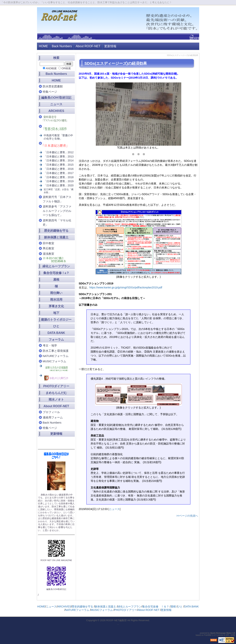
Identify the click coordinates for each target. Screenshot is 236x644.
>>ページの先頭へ (187, 516)
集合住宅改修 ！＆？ (156, 606)
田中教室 (48, 243)
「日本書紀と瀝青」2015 (59, 165)
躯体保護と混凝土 (56, 237)
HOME (43, 46)
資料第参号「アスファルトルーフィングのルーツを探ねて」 (57, 211)
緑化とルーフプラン (56, 266)
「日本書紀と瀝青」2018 (59, 177)
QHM (233, 635)
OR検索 (66, 68)
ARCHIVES (56, 111)
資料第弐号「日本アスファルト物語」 (57, 199)
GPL (228, 635)
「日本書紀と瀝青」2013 (59, 156)
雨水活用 (56, 300)
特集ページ (50, 92)
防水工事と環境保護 (56, 351)
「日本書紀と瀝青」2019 (59, 181)
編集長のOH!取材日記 (56, 98)
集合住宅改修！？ (56, 273)
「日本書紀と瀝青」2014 (59, 160)
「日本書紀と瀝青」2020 (59, 185)
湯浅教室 (48, 254)
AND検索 (51, 68)
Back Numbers (62, 46)
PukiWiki (208, 635)
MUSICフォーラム (54, 361)
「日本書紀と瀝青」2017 (59, 173)
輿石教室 (48, 248)
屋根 (56, 280)
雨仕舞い (56, 293)
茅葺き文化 (56, 306)
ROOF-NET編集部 (116, 620)
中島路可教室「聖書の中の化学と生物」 (58, 137)
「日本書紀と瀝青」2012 (59, 152)
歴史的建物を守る (56, 231)
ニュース (114, 509)
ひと (56, 326)
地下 (56, 313)
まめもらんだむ (56, 393)
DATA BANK (56, 333)
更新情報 (110, 46)
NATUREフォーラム (56, 356)
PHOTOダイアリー (56, 386)
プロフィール (51, 412)
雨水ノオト (56, 399)
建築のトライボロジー (56, 320)
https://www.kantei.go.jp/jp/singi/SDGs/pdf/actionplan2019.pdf (126, 287)
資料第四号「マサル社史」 (57, 223)
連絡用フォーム (53, 417)
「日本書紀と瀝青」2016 (59, 169)
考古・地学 (50, 345)
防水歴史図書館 (53, 86)
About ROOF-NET (88, 46)
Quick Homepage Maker (221, 633)
